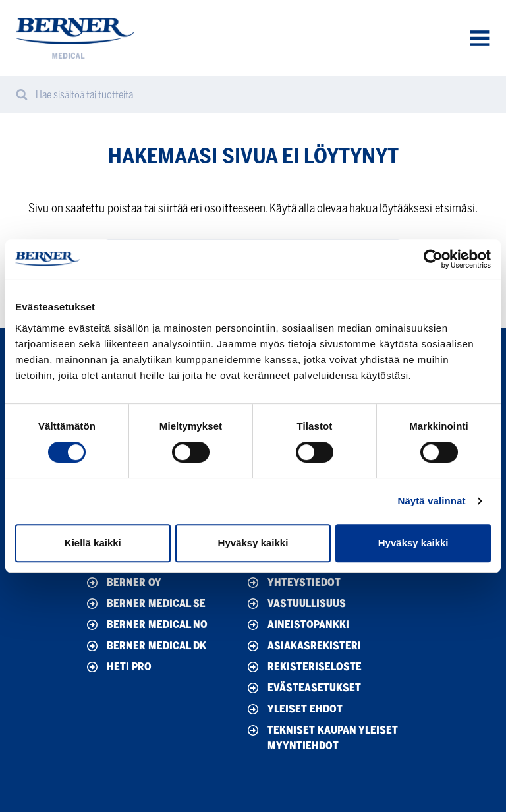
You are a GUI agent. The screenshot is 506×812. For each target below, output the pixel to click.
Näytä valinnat (431, 501)
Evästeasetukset (303, 688)
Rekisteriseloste (303, 667)
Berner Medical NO (146, 625)
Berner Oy (123, 583)
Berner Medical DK (145, 646)
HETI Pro (118, 667)
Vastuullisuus (295, 604)
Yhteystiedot (293, 583)
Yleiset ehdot (294, 709)
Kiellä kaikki (93, 543)
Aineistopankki (297, 625)
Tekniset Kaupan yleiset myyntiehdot (322, 737)
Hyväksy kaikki (253, 543)
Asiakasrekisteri (303, 646)
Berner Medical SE (145, 604)
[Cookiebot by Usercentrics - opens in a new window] (433, 259)
